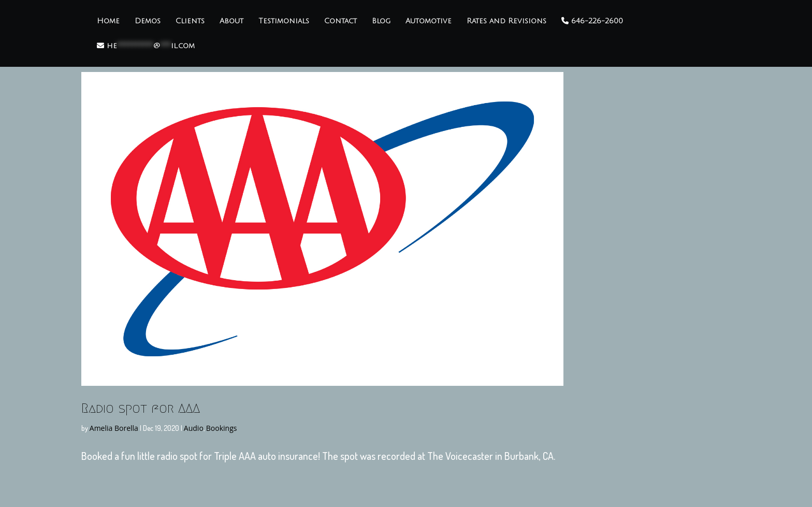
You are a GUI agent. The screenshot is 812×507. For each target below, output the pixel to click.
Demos (148, 21)
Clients (190, 21)
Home (108, 21)
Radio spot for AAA (141, 408)
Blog (381, 21)
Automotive (429, 21)
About (231, 21)
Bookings (222, 428)
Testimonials (284, 21)
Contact (340, 21)
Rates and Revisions (506, 21)
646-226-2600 (592, 21)
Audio (194, 428)
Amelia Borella (114, 428)
